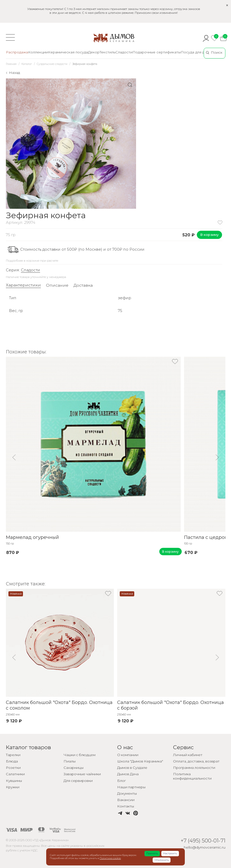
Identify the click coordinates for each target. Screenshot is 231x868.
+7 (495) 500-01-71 (203, 841)
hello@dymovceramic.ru (205, 847)
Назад (14, 73)
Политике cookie (110, 858)
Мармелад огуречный (32, 537)
